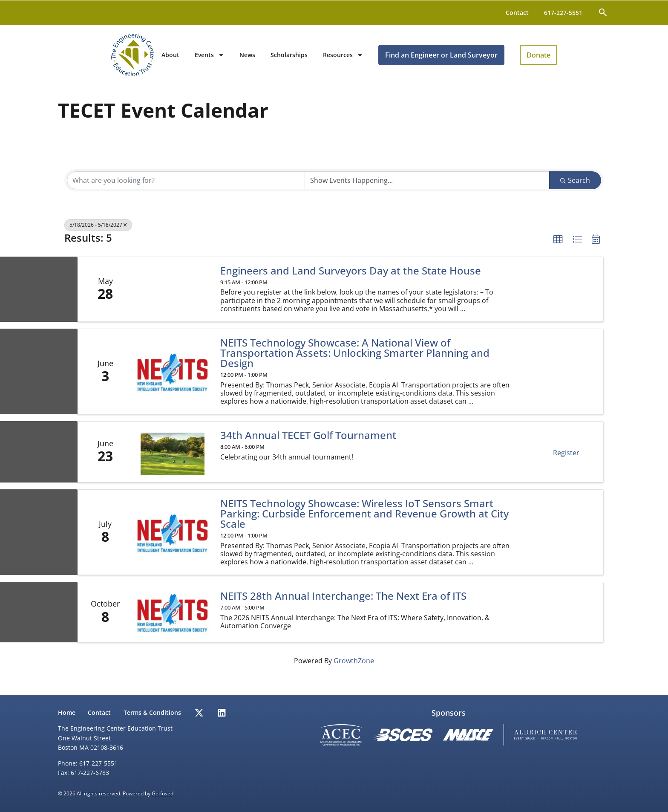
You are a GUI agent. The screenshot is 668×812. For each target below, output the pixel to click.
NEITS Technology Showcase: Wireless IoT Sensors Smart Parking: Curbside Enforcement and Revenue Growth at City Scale (364, 521)
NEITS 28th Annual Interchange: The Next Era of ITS (343, 604)
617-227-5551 (563, 13)
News (300, 59)
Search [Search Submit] (575, 188)
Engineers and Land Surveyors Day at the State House (351, 278)
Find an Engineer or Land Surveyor (494, 59)
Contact (517, 13)
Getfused (163, 793)
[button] (558, 247)
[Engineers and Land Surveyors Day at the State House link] (172, 297)
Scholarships (342, 59)
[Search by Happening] (427, 188)
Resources (396, 59)
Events (262, 59)
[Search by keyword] (186, 188)
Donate (591, 59)
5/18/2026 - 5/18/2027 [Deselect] (98, 233)
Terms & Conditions (154, 712)
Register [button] (566, 460)
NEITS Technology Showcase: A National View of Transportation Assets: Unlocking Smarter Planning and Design (355, 361)
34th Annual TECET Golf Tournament (308, 443)
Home (67, 712)
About (223, 59)
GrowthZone (354, 668)
